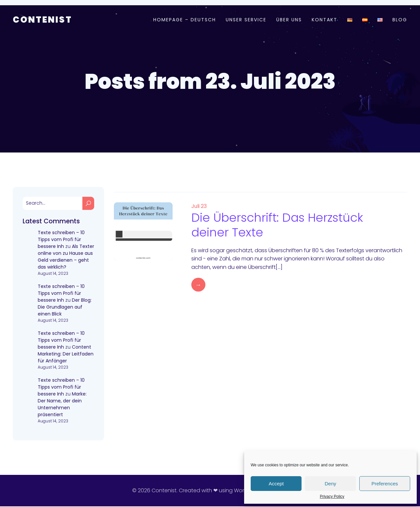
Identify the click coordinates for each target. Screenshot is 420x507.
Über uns (289, 20)
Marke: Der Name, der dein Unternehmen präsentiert (62, 405)
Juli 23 (199, 207)
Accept (276, 484)
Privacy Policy (332, 497)
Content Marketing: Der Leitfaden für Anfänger (66, 355)
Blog (400, 20)
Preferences (385, 484)
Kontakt (325, 20)
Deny (330, 484)
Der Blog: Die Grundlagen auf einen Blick (65, 308)
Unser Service (246, 20)
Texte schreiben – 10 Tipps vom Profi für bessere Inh (61, 240)
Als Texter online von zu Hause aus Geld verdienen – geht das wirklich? (66, 257)
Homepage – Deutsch (185, 20)
